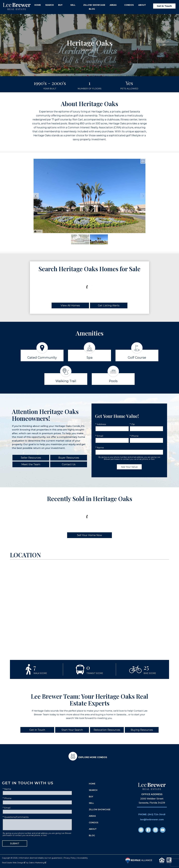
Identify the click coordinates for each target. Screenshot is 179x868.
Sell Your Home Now (89, 535)
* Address (101, 424)
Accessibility (83, 858)
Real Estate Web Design (14, 863)
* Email (99, 436)
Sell (91, 803)
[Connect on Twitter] (141, 830)
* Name (100, 448)
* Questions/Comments (16, 817)
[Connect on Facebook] (148, 830)
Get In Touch (164, 6)
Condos (129, 5)
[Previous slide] (36, 196)
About (93, 829)
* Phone (134, 436)
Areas (92, 816)
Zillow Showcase (94, 5)
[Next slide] (143, 196)
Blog (92, 9)
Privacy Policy (70, 858)
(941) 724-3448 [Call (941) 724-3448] (157, 814)
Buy (91, 797)
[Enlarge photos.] (143, 161)
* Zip (132, 424)
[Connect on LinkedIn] (155, 830)
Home (38, 5)
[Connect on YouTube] (163, 830)
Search (49, 5)
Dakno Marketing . (38, 863)
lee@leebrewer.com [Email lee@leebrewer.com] (152, 819)
